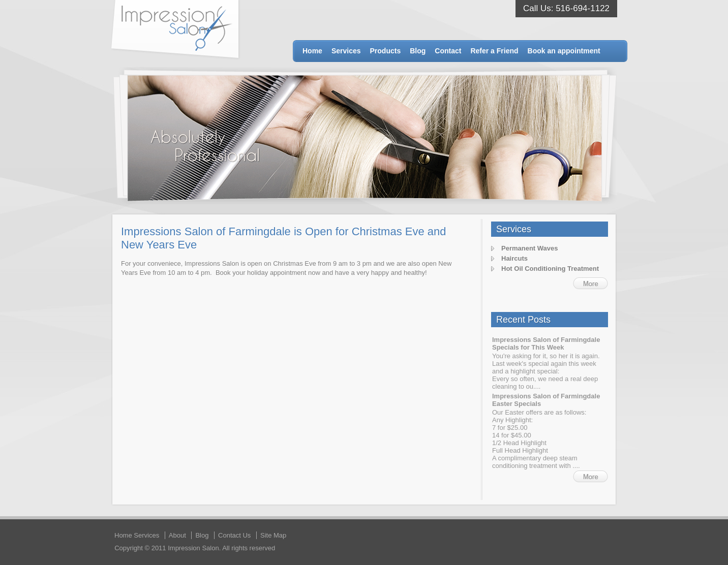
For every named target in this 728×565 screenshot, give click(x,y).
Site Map (273, 535)
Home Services (137, 535)
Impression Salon (176, 30)
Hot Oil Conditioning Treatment (550, 269)
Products (386, 51)
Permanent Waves (530, 248)
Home (312, 51)
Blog (418, 51)
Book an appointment (564, 51)
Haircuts (514, 258)
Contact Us (234, 535)
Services (346, 51)
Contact (448, 51)
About (177, 535)
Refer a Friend (494, 51)
